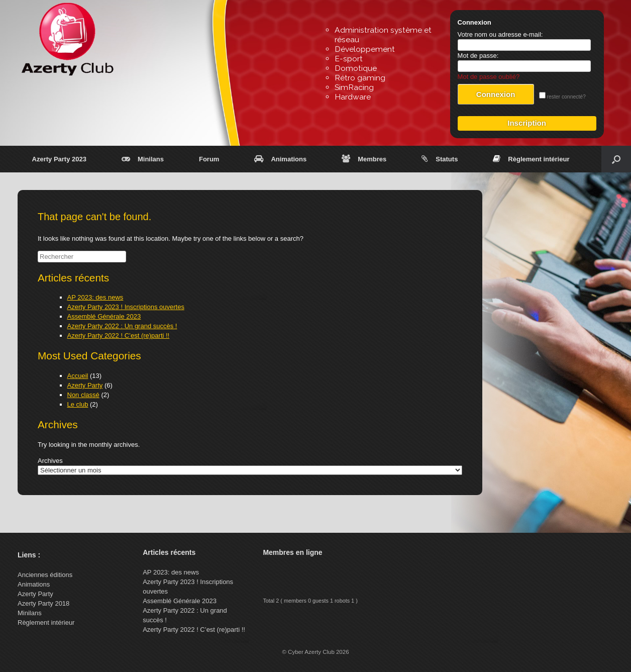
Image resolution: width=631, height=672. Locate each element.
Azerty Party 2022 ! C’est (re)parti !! (119, 335)
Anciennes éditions (45, 575)
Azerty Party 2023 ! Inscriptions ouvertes (126, 307)
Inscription (527, 123)
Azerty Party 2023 (59, 159)
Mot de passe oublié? (489, 77)
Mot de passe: (478, 56)
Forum (209, 159)
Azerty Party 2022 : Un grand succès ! (122, 326)
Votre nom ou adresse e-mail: (500, 34)
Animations (280, 159)
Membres (364, 159)
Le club (78, 404)
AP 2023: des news (95, 297)
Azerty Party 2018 (43, 603)
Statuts (440, 159)
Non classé (83, 395)
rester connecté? (562, 97)
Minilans (143, 159)
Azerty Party (85, 385)
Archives (50, 461)
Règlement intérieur (531, 159)
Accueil (78, 376)
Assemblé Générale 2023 (104, 316)
